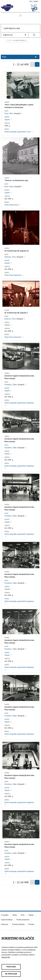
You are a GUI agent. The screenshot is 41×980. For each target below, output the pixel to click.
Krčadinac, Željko (11, 385)
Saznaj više (6, 957)
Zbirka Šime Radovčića (13, 275)
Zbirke (15, 915)
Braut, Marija (9, 187)
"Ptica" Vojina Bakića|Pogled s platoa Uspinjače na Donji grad (19, 106)
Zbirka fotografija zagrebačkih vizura (18, 132)
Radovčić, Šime (10, 257)
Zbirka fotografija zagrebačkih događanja (19, 403)
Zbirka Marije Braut (11, 205)
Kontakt (31, 924)
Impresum (5, 924)
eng (36, 1)
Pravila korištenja (18, 924)
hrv (31, 1)
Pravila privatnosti (23, 920)
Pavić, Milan (9, 113)
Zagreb (7, 120)
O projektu (5, 915)
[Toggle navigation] (20, 16)
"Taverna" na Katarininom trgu (16, 180)
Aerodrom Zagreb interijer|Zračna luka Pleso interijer (19, 377)
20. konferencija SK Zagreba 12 (17, 251)
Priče (23, 915)
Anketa (31, 915)
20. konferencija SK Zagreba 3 (16, 313)
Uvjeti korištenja (7, 920)
